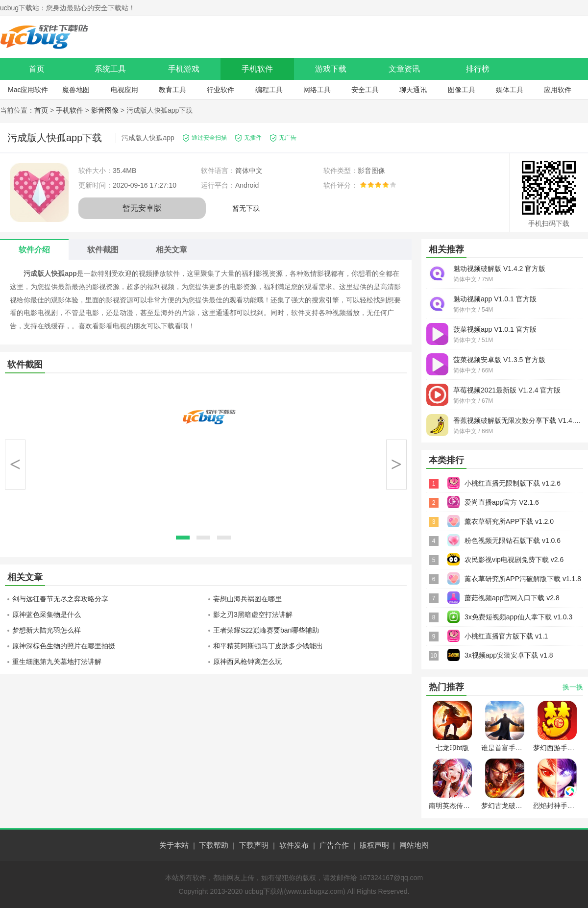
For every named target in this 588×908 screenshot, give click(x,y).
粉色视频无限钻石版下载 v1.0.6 (513, 540)
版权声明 (374, 845)
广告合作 (334, 845)
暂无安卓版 (142, 208)
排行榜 (478, 69)
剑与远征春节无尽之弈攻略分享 (60, 599)
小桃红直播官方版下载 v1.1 (506, 636)
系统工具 (110, 69)
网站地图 (414, 845)
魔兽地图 (76, 90)
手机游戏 (184, 69)
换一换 (573, 687)
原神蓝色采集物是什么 (47, 614)
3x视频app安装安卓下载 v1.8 (509, 655)
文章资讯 (404, 69)
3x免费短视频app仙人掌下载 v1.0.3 (518, 617)
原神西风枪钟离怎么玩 (247, 662)
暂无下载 (246, 208)
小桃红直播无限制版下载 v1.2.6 (513, 483)
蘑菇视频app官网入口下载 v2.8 (512, 598)
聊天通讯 (413, 90)
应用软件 (558, 90)
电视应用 (124, 90)
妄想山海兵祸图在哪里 (247, 599)
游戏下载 (331, 69)
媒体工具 (510, 90)
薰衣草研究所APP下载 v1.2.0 (509, 521)
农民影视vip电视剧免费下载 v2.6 (514, 560)
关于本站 (174, 845)
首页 (37, 69)
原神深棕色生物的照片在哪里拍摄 (64, 646)
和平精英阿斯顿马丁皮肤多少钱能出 (268, 646)
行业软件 (220, 90)
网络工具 (317, 90)
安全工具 (365, 90)
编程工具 (269, 90)
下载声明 (254, 845)
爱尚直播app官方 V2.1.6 (502, 502)
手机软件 (257, 69)
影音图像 (105, 110)
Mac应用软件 (28, 90)
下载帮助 (214, 845)
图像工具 (462, 90)
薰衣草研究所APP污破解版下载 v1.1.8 (523, 579)
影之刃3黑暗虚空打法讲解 (253, 614)
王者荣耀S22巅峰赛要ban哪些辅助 (266, 630)
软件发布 (294, 845)
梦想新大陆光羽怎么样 (47, 630)
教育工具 (172, 90)
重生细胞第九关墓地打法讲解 (57, 662)
